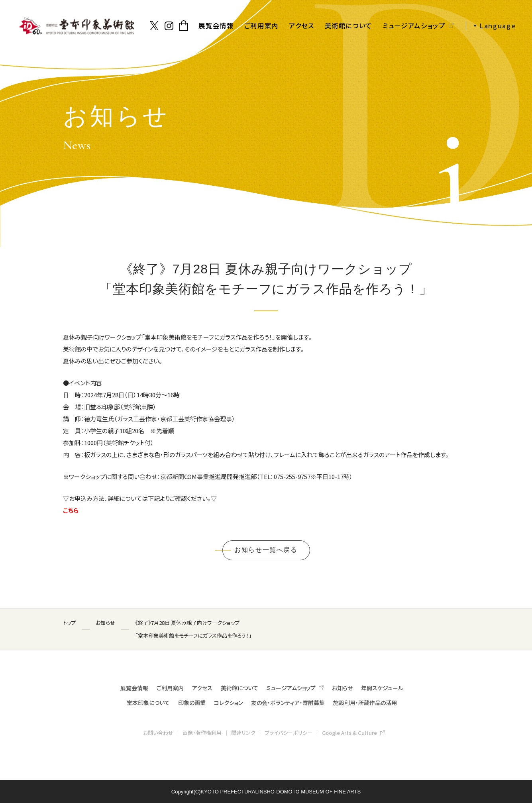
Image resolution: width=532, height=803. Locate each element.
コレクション (229, 703)
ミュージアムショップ (414, 26)
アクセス (302, 26)
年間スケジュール (382, 688)
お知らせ (342, 688)
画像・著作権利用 (202, 733)
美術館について (349, 26)
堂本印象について (148, 703)
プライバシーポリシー (289, 733)
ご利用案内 (261, 26)
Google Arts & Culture (349, 733)
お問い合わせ (158, 733)
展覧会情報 (216, 26)
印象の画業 (192, 703)
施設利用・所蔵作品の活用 (365, 703)
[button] (491, 26)
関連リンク (243, 733)
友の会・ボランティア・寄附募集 (288, 703)
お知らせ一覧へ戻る (266, 550)
